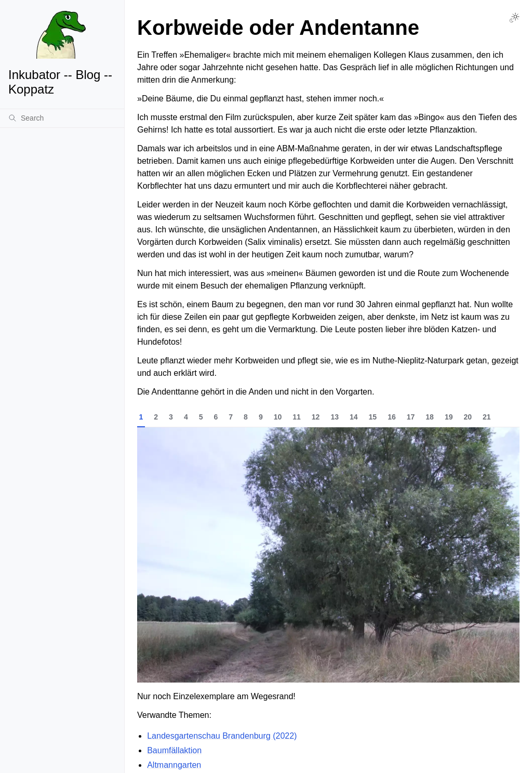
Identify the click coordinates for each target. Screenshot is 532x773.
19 (449, 417)
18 (430, 417)
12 (316, 417)
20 (468, 417)
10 (278, 417)
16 (392, 417)
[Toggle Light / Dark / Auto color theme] (514, 18)
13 (335, 417)
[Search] (62, 118)
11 (297, 417)
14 (354, 417)
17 (411, 417)
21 (487, 417)
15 (373, 417)
